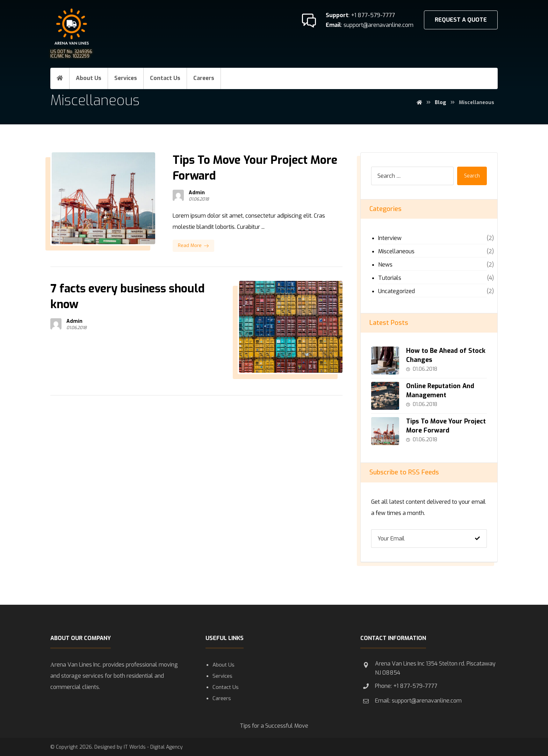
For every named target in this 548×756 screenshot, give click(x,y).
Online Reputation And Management (440, 390)
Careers (222, 698)
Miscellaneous (396, 251)
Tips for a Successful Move (274, 726)
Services (222, 676)
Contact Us (226, 687)
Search (472, 176)
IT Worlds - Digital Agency (153, 747)
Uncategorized (396, 291)
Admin (197, 193)
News (385, 265)
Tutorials (390, 278)
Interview (390, 238)
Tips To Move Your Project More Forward (446, 426)
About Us (223, 665)
